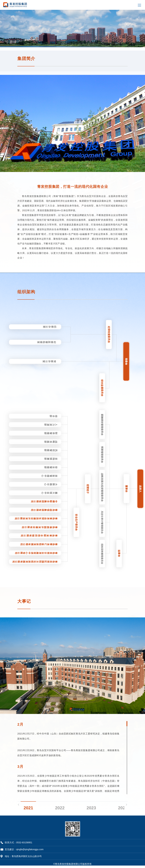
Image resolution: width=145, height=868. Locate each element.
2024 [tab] (123, 807)
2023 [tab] (91, 807)
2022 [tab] (60, 807)
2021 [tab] (28, 807)
